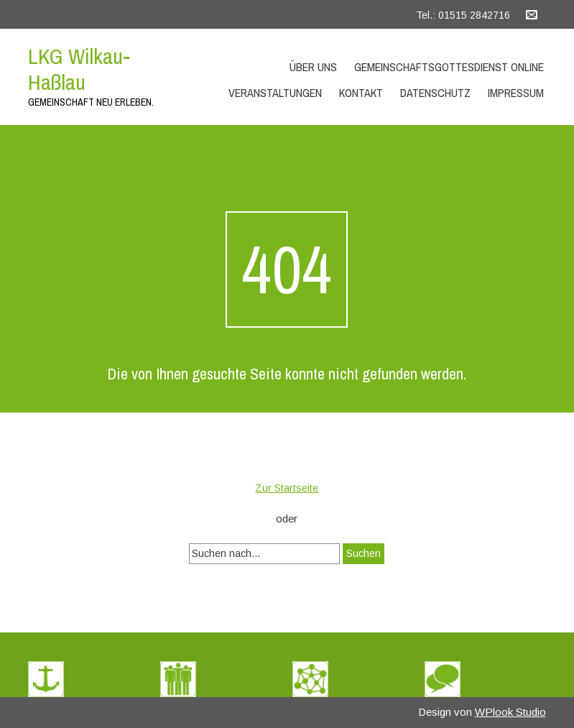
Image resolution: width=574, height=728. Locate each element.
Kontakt (361, 93)
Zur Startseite (287, 488)
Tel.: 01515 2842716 (463, 15)
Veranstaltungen (275, 93)
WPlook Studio (510, 712)
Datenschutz (435, 93)
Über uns (313, 67)
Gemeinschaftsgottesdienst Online (449, 67)
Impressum (516, 93)
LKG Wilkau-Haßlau (79, 69)
